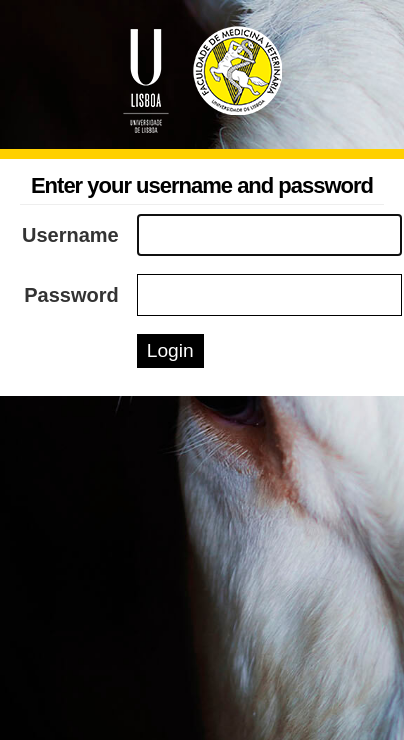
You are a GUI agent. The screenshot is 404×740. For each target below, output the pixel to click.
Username (70, 235)
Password (71, 295)
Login (170, 350)
